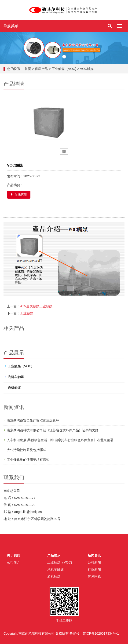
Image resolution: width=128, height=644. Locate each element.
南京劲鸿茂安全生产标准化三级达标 (33, 420)
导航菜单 (11, 26)
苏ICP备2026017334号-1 (101, 633)
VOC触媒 (87, 69)
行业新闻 (94, 569)
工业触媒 (27, 313)
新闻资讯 (94, 555)
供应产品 (41, 69)
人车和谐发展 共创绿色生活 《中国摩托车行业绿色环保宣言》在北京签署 (60, 440)
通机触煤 (14, 388)
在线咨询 (19, 195)
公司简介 (14, 562)
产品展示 (54, 555)
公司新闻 (94, 562)
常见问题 (94, 576)
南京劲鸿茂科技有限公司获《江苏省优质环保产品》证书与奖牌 (53, 430)
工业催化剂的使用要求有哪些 (28, 460)
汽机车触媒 (16, 377)
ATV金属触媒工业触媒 (36, 306)
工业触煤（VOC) (64, 69)
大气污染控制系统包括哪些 (26, 450)
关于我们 (14, 555)
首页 (28, 69)
